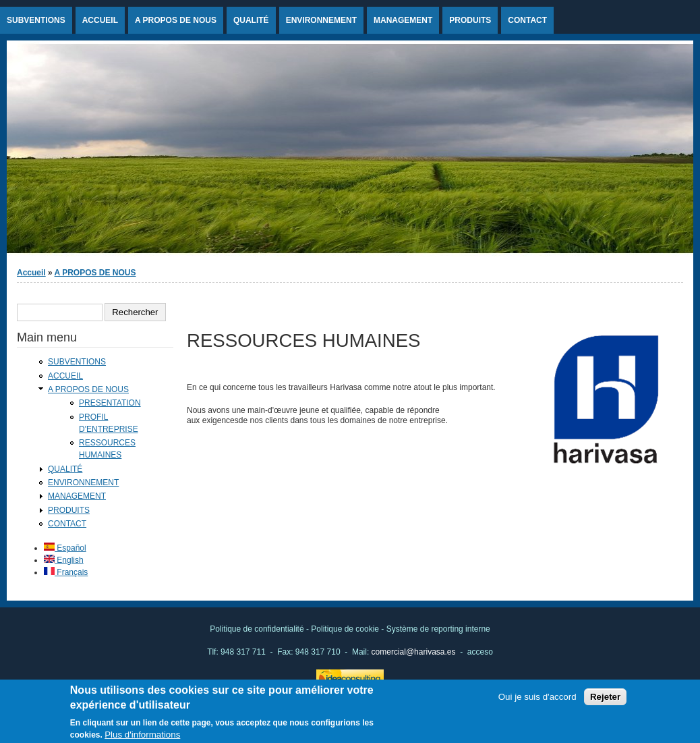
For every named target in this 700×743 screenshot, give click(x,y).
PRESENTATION (110, 403)
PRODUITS (470, 20)
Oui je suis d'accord (537, 700)
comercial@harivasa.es (414, 652)
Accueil (31, 273)
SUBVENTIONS (36, 20)
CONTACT (527, 20)
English (64, 560)
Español (65, 548)
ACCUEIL (100, 20)
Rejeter (605, 700)
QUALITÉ (251, 20)
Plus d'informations (142, 737)
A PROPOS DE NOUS (176, 20)
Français (66, 572)
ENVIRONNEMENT (321, 20)
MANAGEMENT (403, 20)
